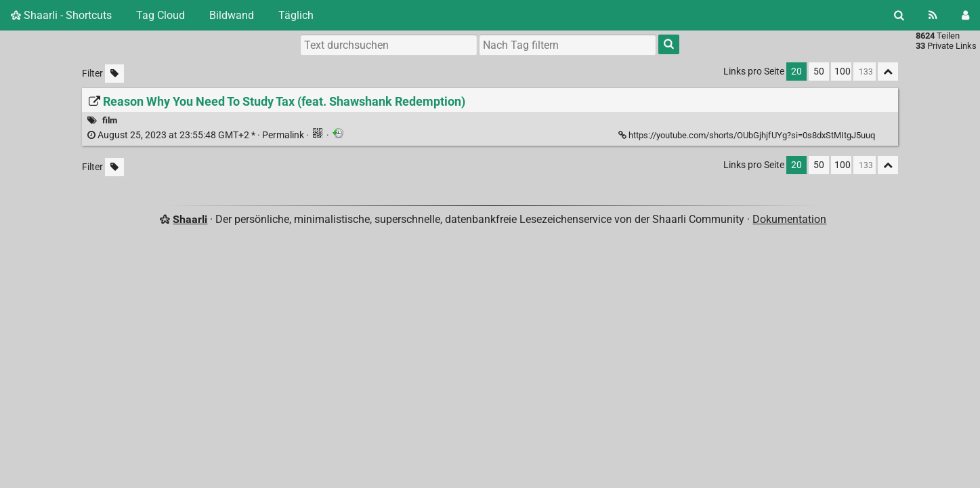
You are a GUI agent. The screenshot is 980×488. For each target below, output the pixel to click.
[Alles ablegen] (888, 72)
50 (819, 72)
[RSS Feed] (933, 15)
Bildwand (232, 15)
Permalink (197, 135)
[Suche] (899, 15)
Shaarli (190, 219)
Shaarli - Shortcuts (61, 15)
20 (796, 72)
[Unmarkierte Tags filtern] (114, 74)
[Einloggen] (965, 15)
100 (843, 72)
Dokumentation (789, 219)
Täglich (296, 15)
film (110, 120)
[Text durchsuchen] (389, 45)
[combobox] (568, 45)
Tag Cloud (161, 15)
